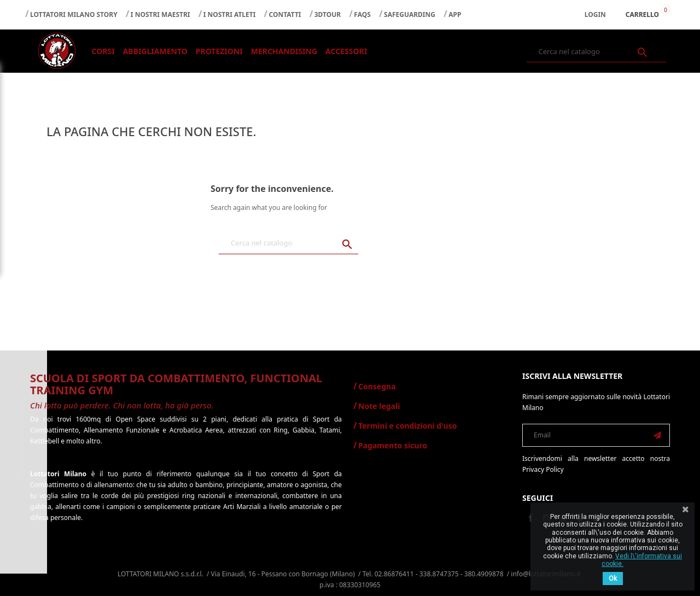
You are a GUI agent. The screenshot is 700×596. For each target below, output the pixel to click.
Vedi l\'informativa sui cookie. (642, 560)
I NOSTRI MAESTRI (161, 14)
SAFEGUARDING (410, 14)
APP (455, 14)
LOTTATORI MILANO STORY (74, 14)
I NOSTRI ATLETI (230, 14)
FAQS (362, 14)
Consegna (377, 386)
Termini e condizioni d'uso (407, 426)
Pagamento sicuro (393, 445)
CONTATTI (285, 14)
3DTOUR (328, 14)
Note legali (379, 406)
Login (595, 14)
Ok (613, 579)
